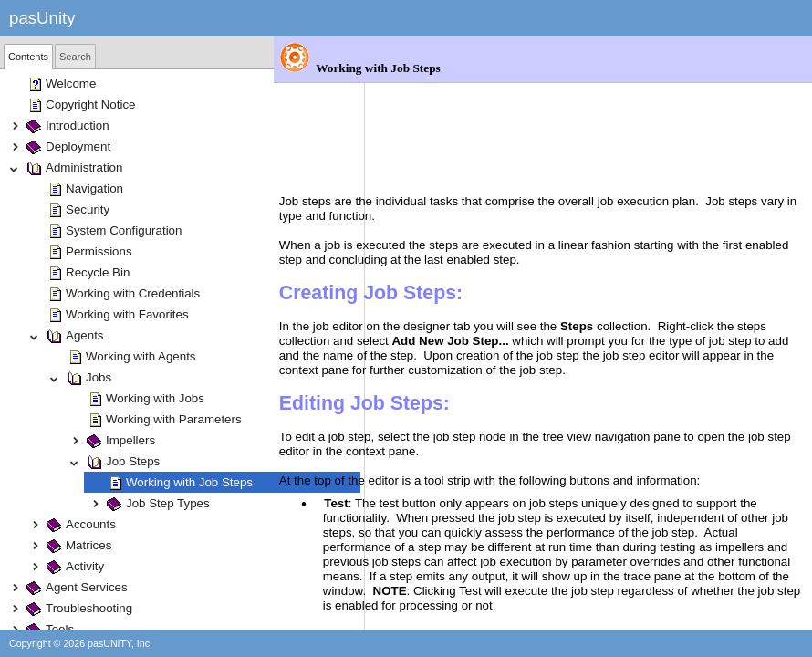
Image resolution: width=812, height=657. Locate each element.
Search (75, 57)
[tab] (28, 57)
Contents (28, 57)
